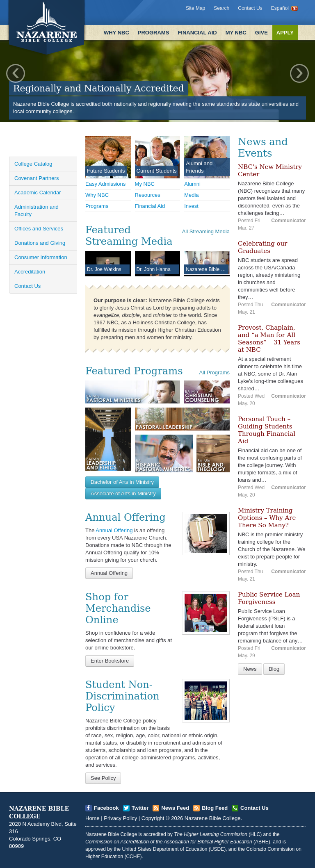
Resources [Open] (148, 195)
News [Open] (250, 669)
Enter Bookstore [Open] (110, 661)
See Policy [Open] (103, 778)
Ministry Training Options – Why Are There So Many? (267, 518)
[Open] (206, 533)
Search (221, 8)
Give (261, 33)
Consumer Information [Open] (41, 257)
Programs (154, 33)
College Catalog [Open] (33, 164)
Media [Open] (191, 195)
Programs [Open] (97, 206)
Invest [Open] (191, 206)
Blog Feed (215, 808)
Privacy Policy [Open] (120, 818)
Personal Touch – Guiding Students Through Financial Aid (267, 430)
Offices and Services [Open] (39, 229)
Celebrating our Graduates (262, 247)
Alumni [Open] (192, 184)
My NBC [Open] (145, 184)
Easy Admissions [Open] (105, 184)
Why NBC (116, 33)
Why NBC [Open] (97, 195)
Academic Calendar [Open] (38, 193)
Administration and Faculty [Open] (37, 211)
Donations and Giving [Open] (40, 243)
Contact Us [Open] (27, 286)
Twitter (140, 808)
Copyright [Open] (153, 818)
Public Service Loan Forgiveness (269, 598)
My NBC (236, 33)
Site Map (195, 8)
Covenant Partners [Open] (37, 178)
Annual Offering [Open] (114, 530)
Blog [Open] (274, 669)
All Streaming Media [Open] (206, 231)
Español (280, 8)
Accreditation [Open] (30, 272)
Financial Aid (197, 33)
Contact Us (250, 8)
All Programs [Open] (215, 372)
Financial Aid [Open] (150, 206)
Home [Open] (92, 818)
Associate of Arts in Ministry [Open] (123, 493)
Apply (285, 33)
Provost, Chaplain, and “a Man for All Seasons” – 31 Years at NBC (269, 339)
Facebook (106, 808)
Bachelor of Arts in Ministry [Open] (122, 482)
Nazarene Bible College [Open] (213, 818)
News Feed (175, 808)
